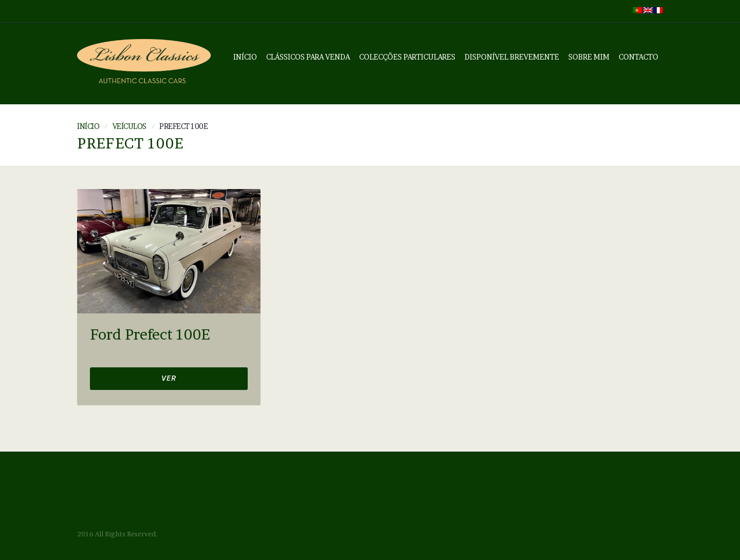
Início (245, 57)
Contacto (639, 57)
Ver (169, 379)
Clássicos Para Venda (308, 57)
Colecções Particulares (407, 57)
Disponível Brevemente (512, 57)
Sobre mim (589, 57)
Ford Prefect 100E (150, 335)
